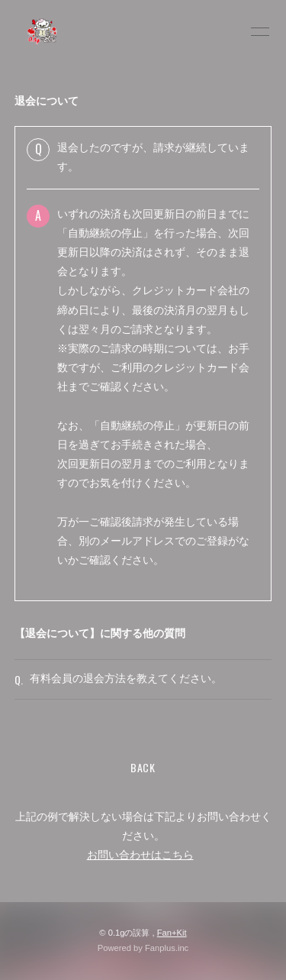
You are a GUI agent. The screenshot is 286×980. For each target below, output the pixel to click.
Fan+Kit (172, 933)
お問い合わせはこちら (140, 855)
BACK (143, 767)
